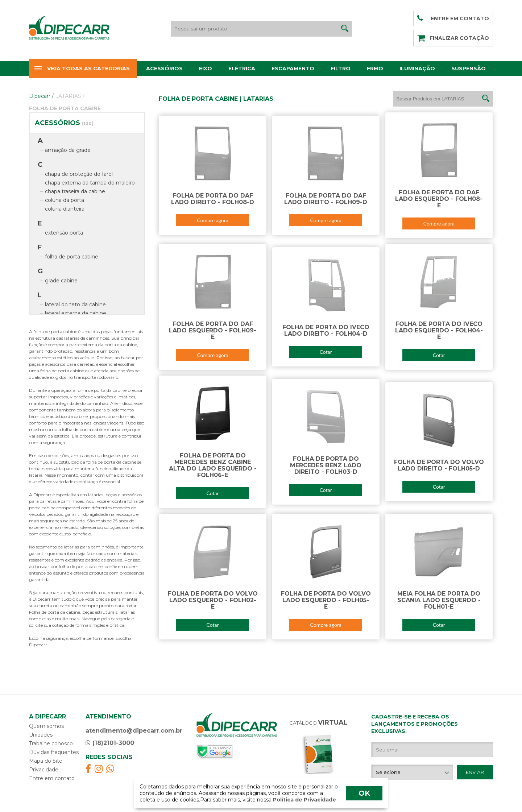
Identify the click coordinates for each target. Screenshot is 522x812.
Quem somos (46, 726)
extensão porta (64, 233)
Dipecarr (41, 96)
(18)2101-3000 (110, 743)
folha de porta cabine (72, 257)
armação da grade (68, 150)
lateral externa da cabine (76, 313)
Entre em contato (52, 778)
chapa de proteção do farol (79, 174)
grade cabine (61, 281)
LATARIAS (70, 96)
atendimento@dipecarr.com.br (134, 731)
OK (364, 793)
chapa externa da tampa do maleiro (90, 183)
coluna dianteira (65, 209)
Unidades (41, 735)
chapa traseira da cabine (75, 191)
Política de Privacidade (304, 800)
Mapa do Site (46, 761)
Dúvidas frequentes (54, 752)
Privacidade (44, 770)
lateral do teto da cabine (75, 304)
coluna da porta (65, 200)
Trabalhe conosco (51, 743)
